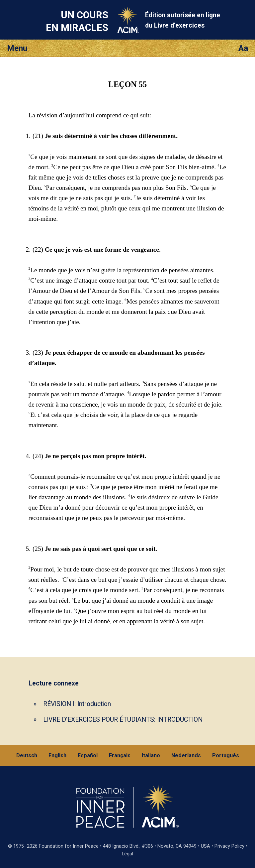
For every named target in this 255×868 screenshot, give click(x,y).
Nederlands (186, 755)
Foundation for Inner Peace (69, 846)
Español (88, 755)
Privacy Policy (229, 846)
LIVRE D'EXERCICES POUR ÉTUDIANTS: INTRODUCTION (123, 720)
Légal (127, 854)
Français (120, 755)
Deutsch (27, 755)
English (57, 755)
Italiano (151, 755)
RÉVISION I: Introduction (77, 704)
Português (226, 755)
